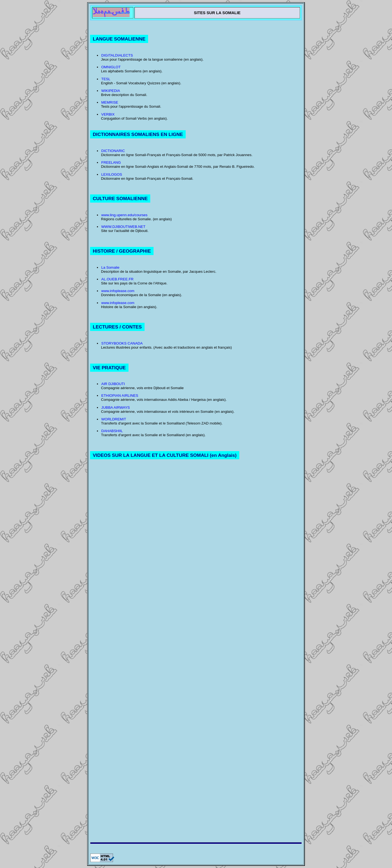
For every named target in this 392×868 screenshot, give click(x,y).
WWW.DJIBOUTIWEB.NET (123, 227)
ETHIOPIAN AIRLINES (120, 396)
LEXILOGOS (112, 174)
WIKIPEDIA (111, 91)
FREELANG (111, 162)
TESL (106, 79)
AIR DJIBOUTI (113, 384)
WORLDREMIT (114, 419)
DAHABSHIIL (112, 431)
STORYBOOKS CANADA (122, 343)
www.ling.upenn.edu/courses (124, 215)
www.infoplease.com (118, 291)
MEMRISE (110, 102)
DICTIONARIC (113, 151)
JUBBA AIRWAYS (116, 407)
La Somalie (110, 267)
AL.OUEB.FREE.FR (117, 279)
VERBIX (108, 114)
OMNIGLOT (111, 67)
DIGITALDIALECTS (117, 55)
